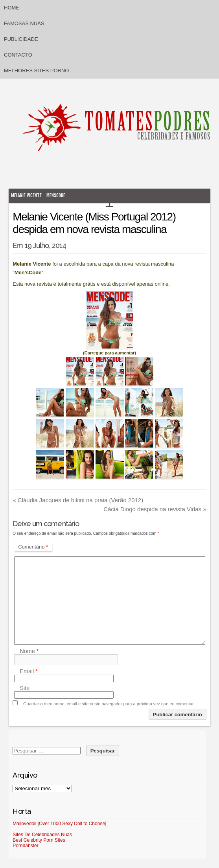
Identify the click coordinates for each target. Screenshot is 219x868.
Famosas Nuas (24, 23)
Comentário (33, 547)
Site (25, 688)
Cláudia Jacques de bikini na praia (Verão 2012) (78, 500)
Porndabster (25, 846)
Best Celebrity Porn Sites (39, 840)
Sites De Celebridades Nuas (42, 835)
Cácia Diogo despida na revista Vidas (155, 509)
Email (29, 672)
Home (12, 8)
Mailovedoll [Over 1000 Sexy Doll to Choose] (59, 824)
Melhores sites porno (36, 71)
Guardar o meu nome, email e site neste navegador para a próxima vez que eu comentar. (109, 704)
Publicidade (21, 39)
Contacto (18, 55)
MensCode (56, 195)
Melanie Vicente (26, 195)
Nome (29, 651)
